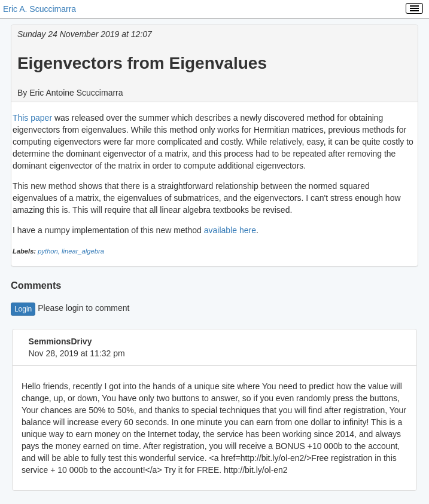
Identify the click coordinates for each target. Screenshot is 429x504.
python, (50, 251)
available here (230, 230)
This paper (32, 118)
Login (23, 309)
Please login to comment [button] (70, 308)
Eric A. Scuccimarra (39, 9)
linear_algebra (83, 251)
